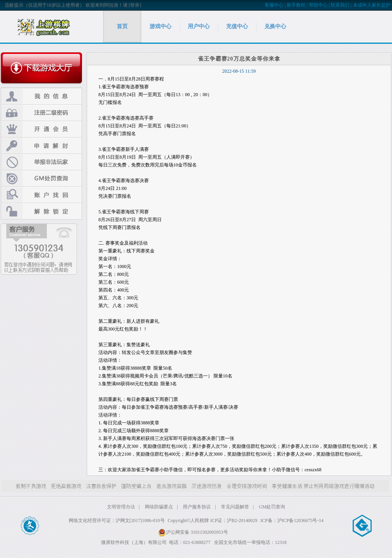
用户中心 (199, 26)
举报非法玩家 (41, 162)
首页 (122, 26)
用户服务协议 (197, 507)
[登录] (135, 5)
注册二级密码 (41, 113)
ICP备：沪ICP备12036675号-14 (292, 520)
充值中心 (237, 26)
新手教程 (296, 5)
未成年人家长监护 (372, 5)
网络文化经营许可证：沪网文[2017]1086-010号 (117, 520)
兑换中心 (275, 26)
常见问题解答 (235, 507)
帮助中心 (318, 5)
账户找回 (41, 195)
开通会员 (41, 129)
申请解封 (41, 146)
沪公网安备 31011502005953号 (193, 532)
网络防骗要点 (159, 507)
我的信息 (41, 96)
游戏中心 (160, 26)
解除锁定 (41, 211)
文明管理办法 (121, 507)
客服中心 (274, 5)
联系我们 (340, 5)
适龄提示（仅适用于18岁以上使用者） (45, 5)
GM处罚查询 (41, 178)
